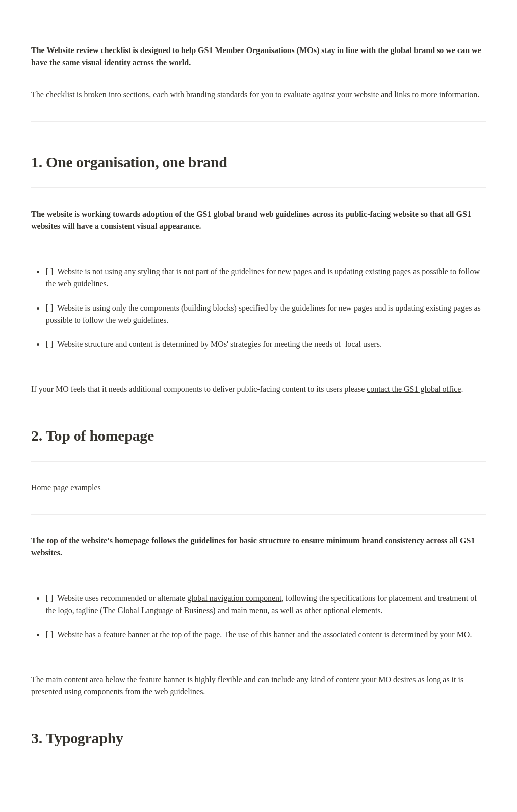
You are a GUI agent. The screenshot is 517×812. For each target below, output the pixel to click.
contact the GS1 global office (414, 389)
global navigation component (235, 598)
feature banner (127, 635)
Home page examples (66, 488)
